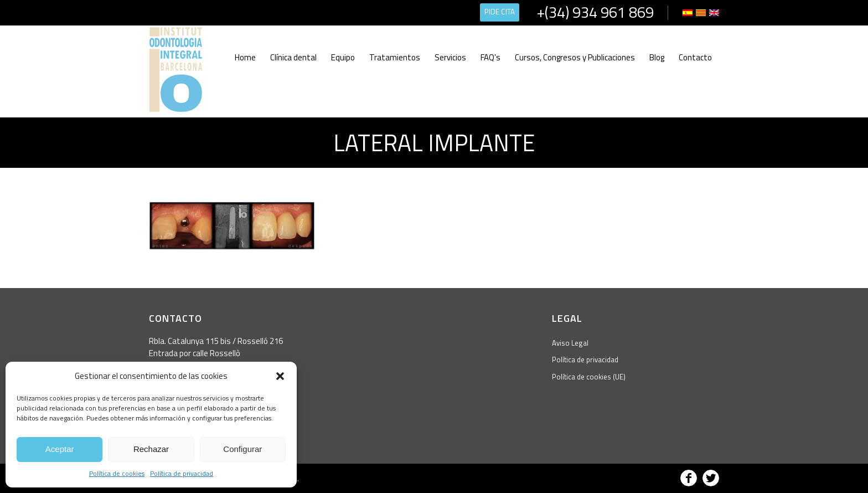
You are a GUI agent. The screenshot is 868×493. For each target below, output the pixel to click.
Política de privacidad (182, 473)
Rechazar (151, 449)
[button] (280, 376)
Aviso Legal (570, 343)
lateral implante (434, 142)
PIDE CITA (500, 12)
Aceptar (60, 449)
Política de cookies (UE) (589, 377)
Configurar (242, 449)
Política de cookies (117, 473)
